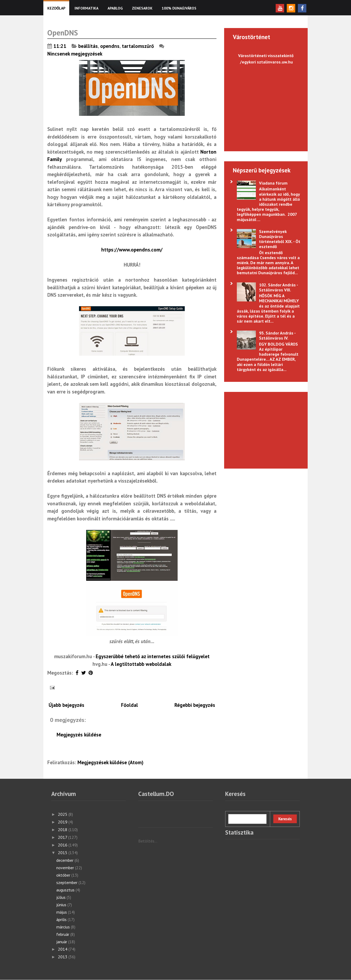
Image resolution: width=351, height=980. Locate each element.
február (63, 934)
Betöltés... (148, 841)
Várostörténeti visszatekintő (266, 56)
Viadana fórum (273, 183)
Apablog (115, 8)
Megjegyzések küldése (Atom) (110, 762)
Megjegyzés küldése (79, 735)
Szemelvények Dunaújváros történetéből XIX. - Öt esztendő (280, 239)
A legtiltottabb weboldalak (141, 664)
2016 (63, 845)
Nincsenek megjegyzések (75, 54)
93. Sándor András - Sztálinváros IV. (277, 335)
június (62, 905)
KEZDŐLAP (56, 8)
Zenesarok (142, 8)
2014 (63, 949)
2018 (63, 830)
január (62, 942)
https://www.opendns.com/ (132, 250)
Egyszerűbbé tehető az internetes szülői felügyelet (153, 656)
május (62, 912)
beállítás (88, 46)
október (64, 875)
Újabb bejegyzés (66, 705)
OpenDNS (63, 33)
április (62, 919)
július (61, 897)
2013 (63, 957)
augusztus (66, 890)
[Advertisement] (263, 429)
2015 (63, 853)
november (66, 868)
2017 (63, 837)
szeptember (67, 882)
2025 (63, 814)
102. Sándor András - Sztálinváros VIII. (278, 287)
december (65, 860)
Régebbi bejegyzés (195, 705)
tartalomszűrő (138, 46)
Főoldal (130, 705)
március (64, 927)
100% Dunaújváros (179, 8)
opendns (110, 46)
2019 (63, 822)
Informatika (86, 8)
